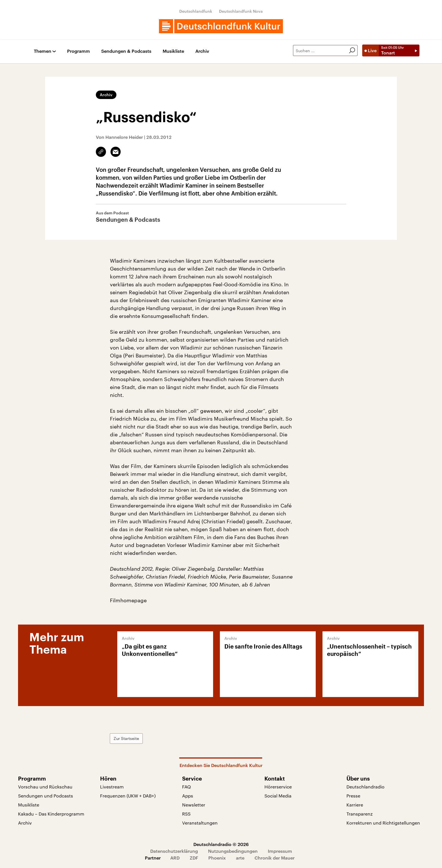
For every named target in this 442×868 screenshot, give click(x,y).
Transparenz (360, 814)
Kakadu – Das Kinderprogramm (51, 814)
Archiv (202, 51)
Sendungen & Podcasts (126, 51)
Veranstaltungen (200, 823)
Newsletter (194, 805)
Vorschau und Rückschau (45, 787)
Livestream (112, 787)
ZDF (194, 858)
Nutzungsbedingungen (233, 851)
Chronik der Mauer (275, 858)
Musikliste (173, 51)
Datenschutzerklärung (174, 851)
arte (240, 858)
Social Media (278, 796)
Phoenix (217, 858)
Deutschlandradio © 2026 (221, 844)
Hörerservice (278, 787)
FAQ (186, 787)
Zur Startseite (126, 738)
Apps (188, 796)
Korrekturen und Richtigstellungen (383, 823)
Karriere (355, 805)
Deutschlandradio (365, 787)
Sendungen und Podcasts (46, 796)
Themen (43, 51)
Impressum (280, 851)
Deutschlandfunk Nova (241, 11)
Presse (353, 796)
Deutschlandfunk (196, 11)
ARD (175, 858)
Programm (79, 51)
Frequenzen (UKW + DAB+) (128, 796)
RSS (186, 814)
